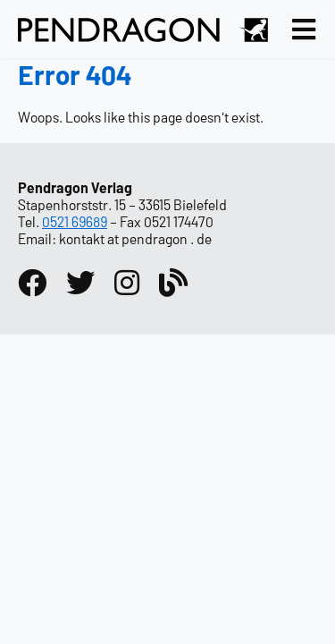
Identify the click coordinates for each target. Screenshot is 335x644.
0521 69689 (75, 221)
